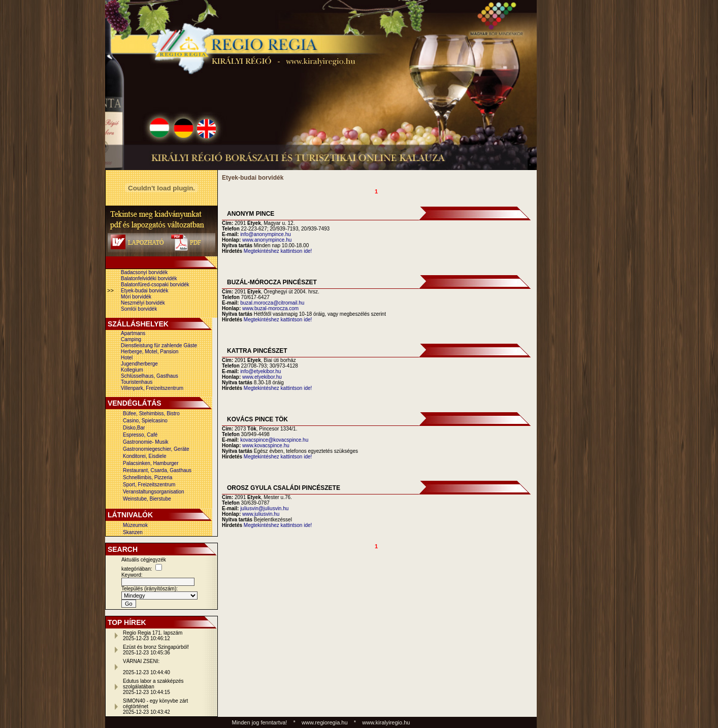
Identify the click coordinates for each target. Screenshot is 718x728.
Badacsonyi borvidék (144, 272)
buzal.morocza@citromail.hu (272, 303)
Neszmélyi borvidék (143, 303)
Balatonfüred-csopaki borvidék (155, 285)
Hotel (127, 358)
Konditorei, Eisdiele (145, 456)
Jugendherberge (139, 364)
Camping (131, 339)
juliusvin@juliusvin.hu (264, 508)
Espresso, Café (140, 435)
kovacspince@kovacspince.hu (274, 440)
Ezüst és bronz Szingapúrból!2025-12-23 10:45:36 (156, 650)
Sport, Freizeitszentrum (149, 485)
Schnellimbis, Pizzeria (148, 477)
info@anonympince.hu (266, 234)
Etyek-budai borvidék (144, 291)
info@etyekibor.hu (260, 371)
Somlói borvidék (139, 309)
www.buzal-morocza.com (270, 308)
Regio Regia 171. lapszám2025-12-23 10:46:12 (153, 636)
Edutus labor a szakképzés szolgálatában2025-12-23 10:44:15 (153, 687)
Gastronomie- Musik (145, 442)
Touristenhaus (137, 382)
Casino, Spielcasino (145, 421)
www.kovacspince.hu (266, 445)
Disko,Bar (134, 428)
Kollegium (132, 370)
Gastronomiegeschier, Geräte (156, 449)
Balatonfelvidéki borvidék (149, 278)
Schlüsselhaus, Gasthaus (150, 376)
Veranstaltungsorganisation (154, 492)
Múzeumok (135, 525)
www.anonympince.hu (267, 240)
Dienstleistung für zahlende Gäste (159, 345)
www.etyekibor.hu (262, 377)
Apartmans (133, 333)
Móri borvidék (136, 297)
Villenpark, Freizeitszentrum (152, 388)
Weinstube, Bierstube (147, 499)
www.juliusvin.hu (261, 514)
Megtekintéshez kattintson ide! (278, 251)
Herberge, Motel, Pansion (150, 352)
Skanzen (133, 532)
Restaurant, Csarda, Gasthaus (157, 470)
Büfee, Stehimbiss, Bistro (151, 413)
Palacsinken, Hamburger (151, 463)
